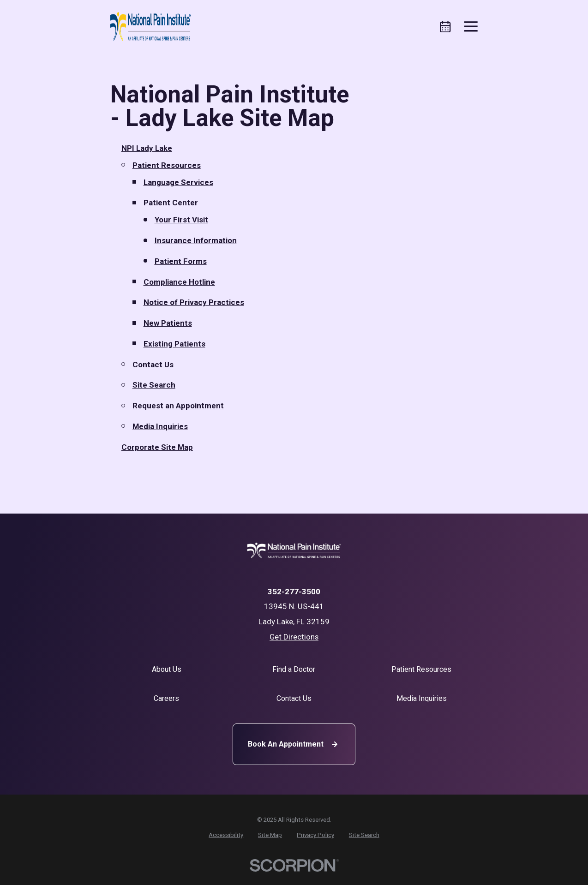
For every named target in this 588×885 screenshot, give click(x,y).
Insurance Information (196, 240)
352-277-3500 (294, 592)
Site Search (154, 385)
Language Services (178, 182)
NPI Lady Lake (147, 148)
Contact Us (153, 365)
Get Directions (294, 637)
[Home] (151, 27)
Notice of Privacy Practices (194, 302)
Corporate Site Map (157, 447)
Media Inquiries (160, 426)
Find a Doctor (294, 669)
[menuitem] (226, 835)
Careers (166, 698)
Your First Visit (181, 220)
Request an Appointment (178, 406)
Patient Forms (181, 261)
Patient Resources (167, 165)
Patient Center (171, 203)
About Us (167, 669)
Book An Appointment (294, 744)
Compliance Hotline (179, 282)
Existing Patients (174, 344)
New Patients (168, 323)
